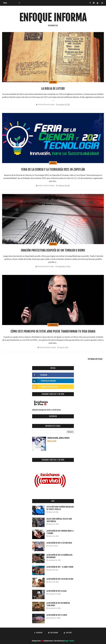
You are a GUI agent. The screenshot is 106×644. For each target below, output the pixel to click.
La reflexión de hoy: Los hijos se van (60, 579)
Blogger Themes (69, 641)
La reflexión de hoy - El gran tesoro (60, 567)
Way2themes (49, 641)
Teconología (53, 325)
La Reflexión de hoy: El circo (57, 615)
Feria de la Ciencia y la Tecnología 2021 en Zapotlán (53, 169)
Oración (53, 244)
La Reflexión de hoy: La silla (56, 591)
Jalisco (53, 163)
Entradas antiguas (95, 359)
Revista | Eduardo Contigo (46, 105)
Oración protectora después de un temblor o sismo (53, 250)
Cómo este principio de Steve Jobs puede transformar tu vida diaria (53, 331)
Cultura (53, 82)
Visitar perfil (52, 441)
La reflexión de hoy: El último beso (59, 543)
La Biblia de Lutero (53, 89)
